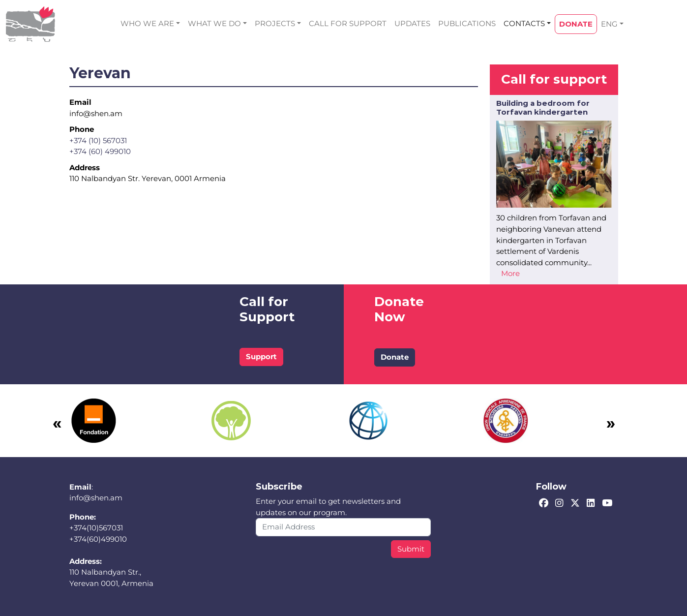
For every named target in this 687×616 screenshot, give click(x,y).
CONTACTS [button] (524, 23)
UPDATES (412, 23)
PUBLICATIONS (467, 23)
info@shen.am (96, 498)
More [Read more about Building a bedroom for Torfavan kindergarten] (510, 273)
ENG (609, 24)
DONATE (576, 24)
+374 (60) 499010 (100, 151)
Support (261, 356)
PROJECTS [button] (275, 23)
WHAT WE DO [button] (214, 23)
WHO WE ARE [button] (147, 23)
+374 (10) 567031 (98, 140)
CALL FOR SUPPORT (348, 23)
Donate (395, 357)
